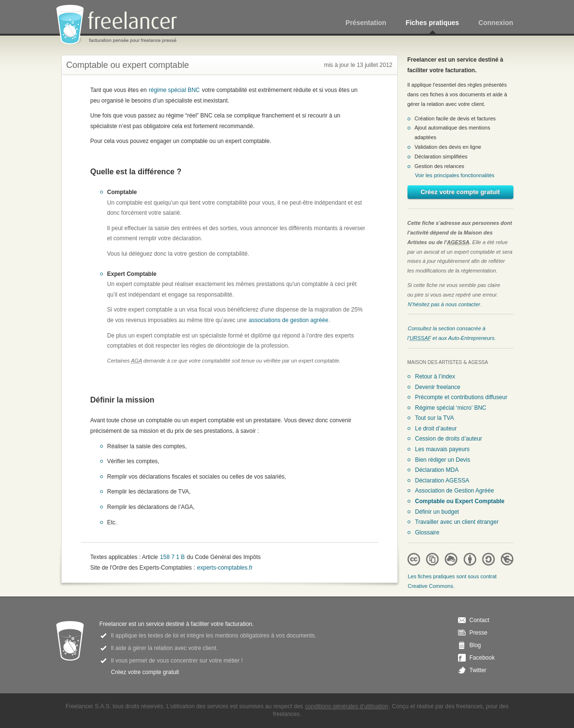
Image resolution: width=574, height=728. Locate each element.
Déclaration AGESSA (442, 481)
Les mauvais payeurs (442, 449)
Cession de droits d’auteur (449, 439)
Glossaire (427, 533)
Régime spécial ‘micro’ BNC (451, 408)
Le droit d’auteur (436, 429)
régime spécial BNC (174, 90)
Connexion (496, 23)
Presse (478, 633)
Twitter (478, 670)
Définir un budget (437, 512)
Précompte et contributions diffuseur (461, 397)
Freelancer (122, 25)
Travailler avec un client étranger (457, 522)
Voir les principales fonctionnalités (455, 175)
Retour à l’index (435, 377)
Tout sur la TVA (435, 418)
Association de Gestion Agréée (455, 491)
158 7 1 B (172, 557)
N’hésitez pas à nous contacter (444, 304)
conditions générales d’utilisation (347, 706)
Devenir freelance (438, 387)
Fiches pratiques (432, 23)
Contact (479, 620)
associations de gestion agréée (288, 320)
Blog (475, 645)
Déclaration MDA (437, 470)
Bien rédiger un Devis (443, 460)
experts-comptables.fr (225, 568)
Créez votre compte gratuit (460, 192)
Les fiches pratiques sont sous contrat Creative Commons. (453, 581)
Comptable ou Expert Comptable (460, 501)
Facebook (482, 658)
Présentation (366, 23)
